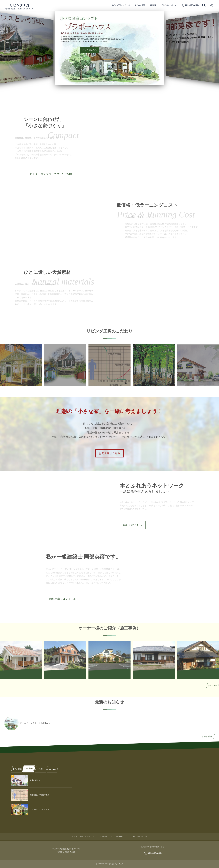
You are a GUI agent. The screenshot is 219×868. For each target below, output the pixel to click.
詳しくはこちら (90, 50)
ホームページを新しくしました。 (36, 723)
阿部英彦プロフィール (63, 599)
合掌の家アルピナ (37, 780)
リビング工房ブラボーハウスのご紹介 (50, 174)
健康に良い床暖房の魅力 (40, 795)
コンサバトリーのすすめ (40, 809)
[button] (106, 82)
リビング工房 (19, 5)
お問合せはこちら (109, 453)
